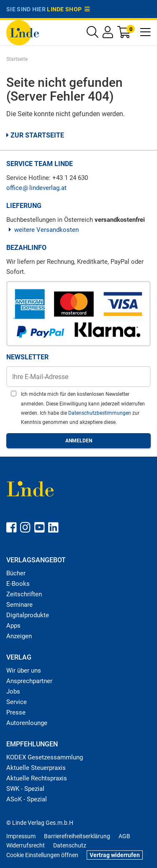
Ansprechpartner (29, 681)
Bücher (16, 573)
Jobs (13, 691)
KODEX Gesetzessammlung (45, 757)
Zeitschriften (24, 594)
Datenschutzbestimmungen (100, 413)
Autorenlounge (27, 723)
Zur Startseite (35, 135)
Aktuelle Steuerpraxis (36, 768)
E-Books (18, 584)
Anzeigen (19, 636)
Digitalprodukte (28, 615)
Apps (13, 626)
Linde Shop (68, 9)
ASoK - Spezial (27, 799)
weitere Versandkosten (42, 230)
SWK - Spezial (25, 789)
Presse (16, 712)
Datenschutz (70, 845)
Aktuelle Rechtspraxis (37, 778)
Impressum (21, 836)
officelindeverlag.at (36, 188)
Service (17, 702)
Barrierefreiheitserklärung (77, 836)
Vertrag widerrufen (115, 855)
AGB (124, 836)
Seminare (19, 605)
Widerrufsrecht (26, 845)
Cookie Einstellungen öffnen (42, 855)
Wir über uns (24, 670)
